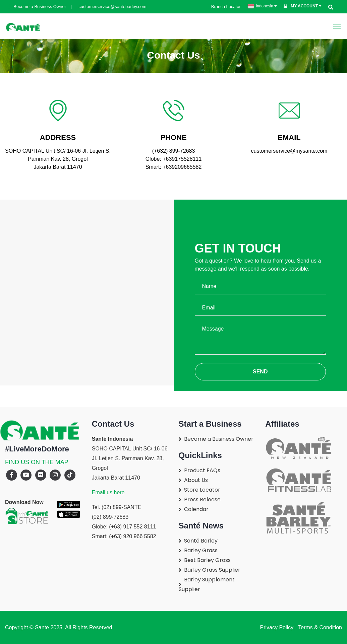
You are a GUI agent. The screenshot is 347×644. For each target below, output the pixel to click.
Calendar (196, 509)
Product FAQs (202, 470)
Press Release (202, 499)
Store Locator (202, 490)
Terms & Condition (319, 627)
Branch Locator (224, 7)
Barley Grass (201, 550)
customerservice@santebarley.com (110, 7)
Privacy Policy (277, 627)
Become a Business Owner (37, 7)
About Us (196, 480)
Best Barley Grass (207, 560)
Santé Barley (201, 541)
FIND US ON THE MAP (37, 462)
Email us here (108, 492)
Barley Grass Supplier (212, 570)
